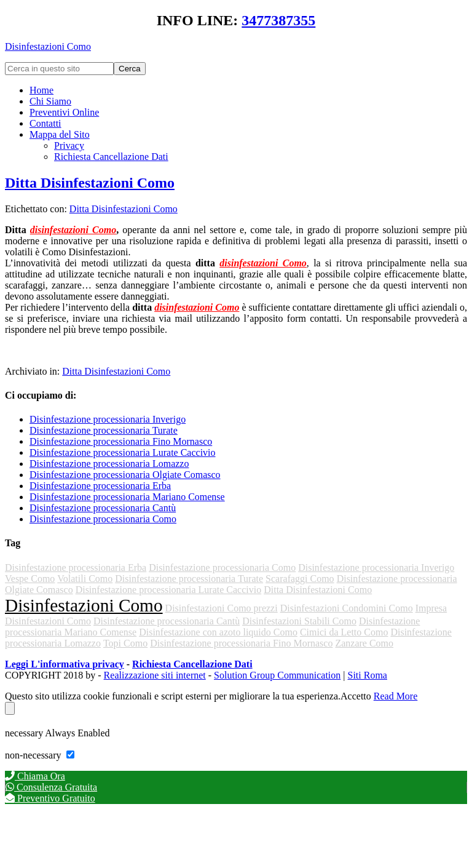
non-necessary (34, 755)
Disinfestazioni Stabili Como (299, 621)
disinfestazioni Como (73, 230)
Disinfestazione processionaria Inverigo (108, 419)
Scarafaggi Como (300, 579)
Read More (396, 696)
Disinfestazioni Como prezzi (222, 608)
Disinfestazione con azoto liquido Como (218, 632)
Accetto (356, 696)
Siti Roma (368, 675)
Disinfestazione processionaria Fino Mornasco (121, 441)
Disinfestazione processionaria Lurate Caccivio (123, 452)
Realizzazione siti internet (155, 675)
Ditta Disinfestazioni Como (90, 183)
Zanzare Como (364, 643)
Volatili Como (85, 579)
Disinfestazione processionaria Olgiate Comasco (125, 475)
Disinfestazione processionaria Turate (104, 430)
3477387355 (278, 20)
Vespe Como (30, 579)
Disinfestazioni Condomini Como (347, 608)
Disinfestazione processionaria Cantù (103, 508)
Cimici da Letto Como (344, 632)
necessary (25, 733)
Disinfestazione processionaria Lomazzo (109, 464)
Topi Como (125, 643)
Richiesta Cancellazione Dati (192, 664)
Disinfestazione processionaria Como (103, 519)
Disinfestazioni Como (48, 46)
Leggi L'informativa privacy (65, 664)
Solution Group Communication (277, 675)
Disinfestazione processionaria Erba (100, 486)
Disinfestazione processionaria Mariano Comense (127, 497)
